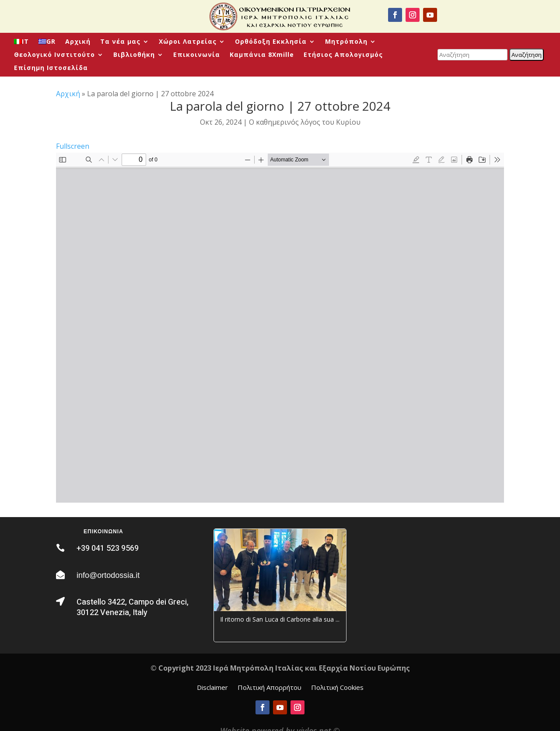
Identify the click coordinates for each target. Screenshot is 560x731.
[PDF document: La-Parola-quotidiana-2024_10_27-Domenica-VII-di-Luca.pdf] (280, 328)
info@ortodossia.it (108, 575)
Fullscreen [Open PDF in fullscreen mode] (73, 146)
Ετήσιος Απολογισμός (343, 55)
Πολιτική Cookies (337, 688)
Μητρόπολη (346, 42)
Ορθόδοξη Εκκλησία (271, 42)
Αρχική (78, 42)
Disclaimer (212, 688)
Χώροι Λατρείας (188, 42)
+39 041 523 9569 (108, 548)
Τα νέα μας (120, 42)
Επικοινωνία (197, 55)
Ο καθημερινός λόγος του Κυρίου (305, 122)
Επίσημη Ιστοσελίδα (51, 68)
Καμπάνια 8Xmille (262, 55)
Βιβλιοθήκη (134, 55)
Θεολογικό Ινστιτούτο (54, 55)
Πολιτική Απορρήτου (269, 688)
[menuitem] (21, 43)
